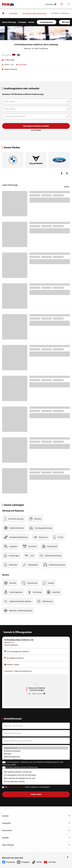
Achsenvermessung (36, 751)
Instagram (26, 862)
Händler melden (12, 665)
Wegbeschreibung (11, 69)
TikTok (39, 862)
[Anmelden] (51, 4)
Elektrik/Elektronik (36, 757)
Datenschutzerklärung (16, 787)
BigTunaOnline (48, 35)
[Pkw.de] (3, 13)
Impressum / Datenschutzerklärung (18, 671)
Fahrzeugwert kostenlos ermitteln (36, 126)
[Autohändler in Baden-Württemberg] (34, 13)
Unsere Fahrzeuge (9, 22)
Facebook (11, 862)
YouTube (52, 862)
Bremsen (36, 754)
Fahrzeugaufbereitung (36, 760)
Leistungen (22, 22)
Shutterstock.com (62, 35)
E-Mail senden (10, 60)
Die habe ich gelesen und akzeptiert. (27, 787)
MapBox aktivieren (37, 694)
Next (67, 173)
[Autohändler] (13, 13)
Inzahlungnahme (47, 22)
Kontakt (31, 22)
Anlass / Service (36, 748)
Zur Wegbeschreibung (14, 658)
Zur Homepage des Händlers (17, 651)
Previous (62, 173)
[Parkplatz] (62, 4)
